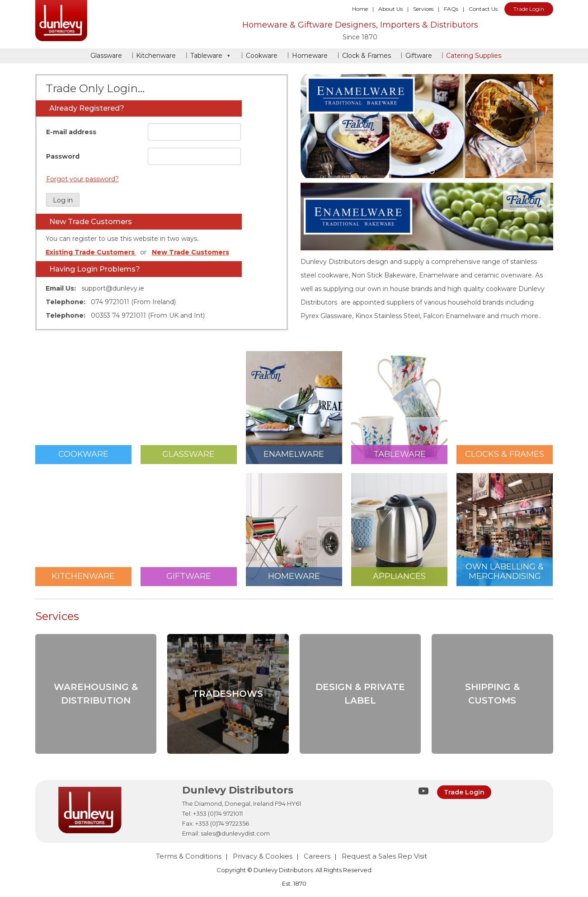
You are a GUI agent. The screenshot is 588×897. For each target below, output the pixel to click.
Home (360, 9)
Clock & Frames (367, 56)
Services (423, 9)
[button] (422, 171)
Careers (317, 856)
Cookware (262, 56)
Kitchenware (156, 56)
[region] (427, 126)
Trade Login (529, 9)
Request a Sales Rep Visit (384, 856)
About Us (390, 9)
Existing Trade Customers (91, 252)
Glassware (106, 56)
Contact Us (483, 9)
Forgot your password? (82, 179)
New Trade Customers (191, 252)
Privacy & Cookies (263, 856)
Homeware (310, 56)
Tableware (211, 56)
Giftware (419, 56)
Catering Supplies (474, 56)
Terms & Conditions (189, 856)
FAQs (451, 9)
